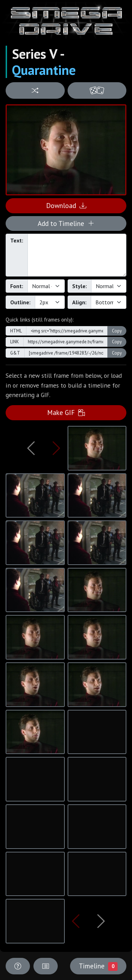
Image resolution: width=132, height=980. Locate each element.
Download (66, 205)
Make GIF (66, 412)
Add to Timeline (66, 223)
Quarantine (44, 70)
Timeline (98, 966)
